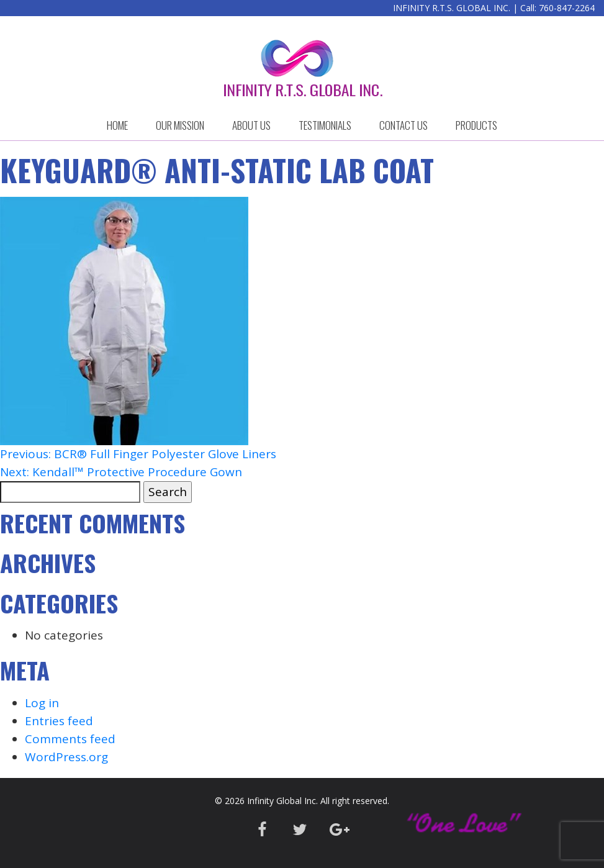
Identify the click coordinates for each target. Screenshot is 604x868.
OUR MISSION (180, 125)
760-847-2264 (567, 8)
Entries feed (59, 721)
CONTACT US (403, 125)
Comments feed (70, 739)
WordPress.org (66, 757)
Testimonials (325, 125)
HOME (117, 125)
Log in (42, 703)
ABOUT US (251, 125)
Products (476, 125)
